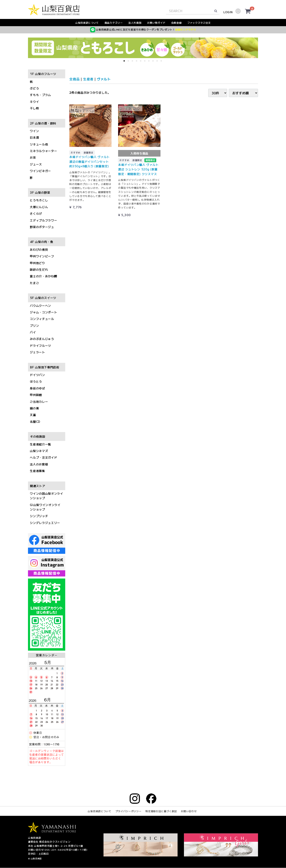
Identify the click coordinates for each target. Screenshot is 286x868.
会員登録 (176, 23)
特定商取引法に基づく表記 (161, 811)
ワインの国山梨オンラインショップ (47, 496)
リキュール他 (39, 144)
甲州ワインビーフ (42, 256)
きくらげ (36, 214)
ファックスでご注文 (199, 23)
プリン (34, 326)
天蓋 (33, 415)
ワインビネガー (40, 171)
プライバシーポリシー (128, 811)
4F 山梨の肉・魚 (42, 242)
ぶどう (34, 88)
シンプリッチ (39, 516)
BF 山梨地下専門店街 (45, 367)
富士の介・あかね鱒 (43, 276)
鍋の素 (34, 408)
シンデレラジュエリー (45, 523)
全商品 (74, 79)
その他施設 (38, 437)
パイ (33, 332)
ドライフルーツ (40, 346)
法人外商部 (135, 23)
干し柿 (34, 108)
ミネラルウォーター (43, 151)
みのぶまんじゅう (42, 339)
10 (163, 62)
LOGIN (228, 12)
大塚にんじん (39, 207)
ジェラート (37, 352)
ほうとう (36, 382)
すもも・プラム (40, 95)
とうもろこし (39, 200)
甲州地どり (37, 263)
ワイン (34, 131)
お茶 (33, 158)
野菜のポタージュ (42, 227)
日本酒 (34, 138)
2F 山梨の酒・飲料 (43, 123)
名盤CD (35, 422)
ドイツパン (37, 375)
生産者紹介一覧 (40, 444)
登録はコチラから (186, 29)
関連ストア (38, 486)
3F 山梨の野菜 (40, 192)
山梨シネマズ (39, 451)
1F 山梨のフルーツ (43, 74)
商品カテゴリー (114, 23)
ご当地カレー (39, 402)
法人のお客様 (39, 464)
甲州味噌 (36, 395)
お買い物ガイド (156, 23)
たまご (34, 283)
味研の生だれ (39, 269)
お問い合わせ (189, 811)
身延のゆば (37, 388)
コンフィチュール (42, 319)
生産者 (88, 79)
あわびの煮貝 (39, 250)
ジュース (36, 164)
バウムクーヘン (40, 306)
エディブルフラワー (43, 220)
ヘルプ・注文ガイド (43, 458)
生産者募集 (37, 471)
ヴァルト (104, 79)
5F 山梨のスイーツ (43, 298)
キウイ (34, 102)
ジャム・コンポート (43, 312)
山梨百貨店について (87, 23)
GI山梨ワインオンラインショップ (45, 507)
